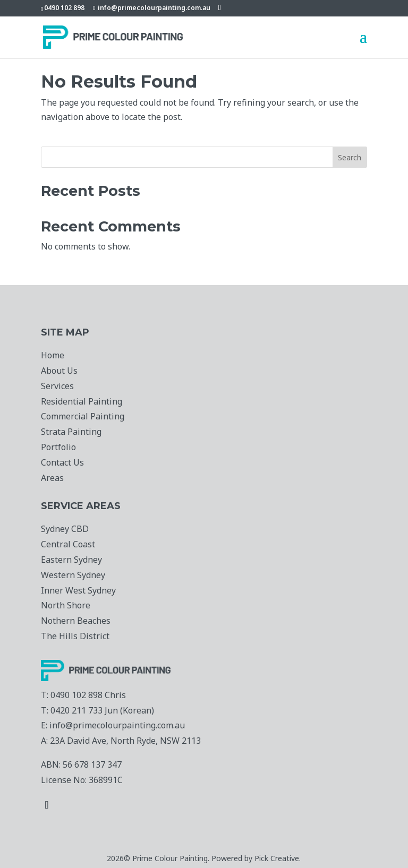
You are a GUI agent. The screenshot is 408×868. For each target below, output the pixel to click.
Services (57, 386)
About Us (59, 371)
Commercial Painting (83, 416)
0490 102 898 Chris (88, 695)
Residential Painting (82, 401)
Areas (52, 478)
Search (350, 157)
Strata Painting (71, 432)
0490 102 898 (64, 8)
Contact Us (62, 462)
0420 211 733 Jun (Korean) (102, 710)
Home (53, 355)
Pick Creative (277, 858)
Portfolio (58, 447)
